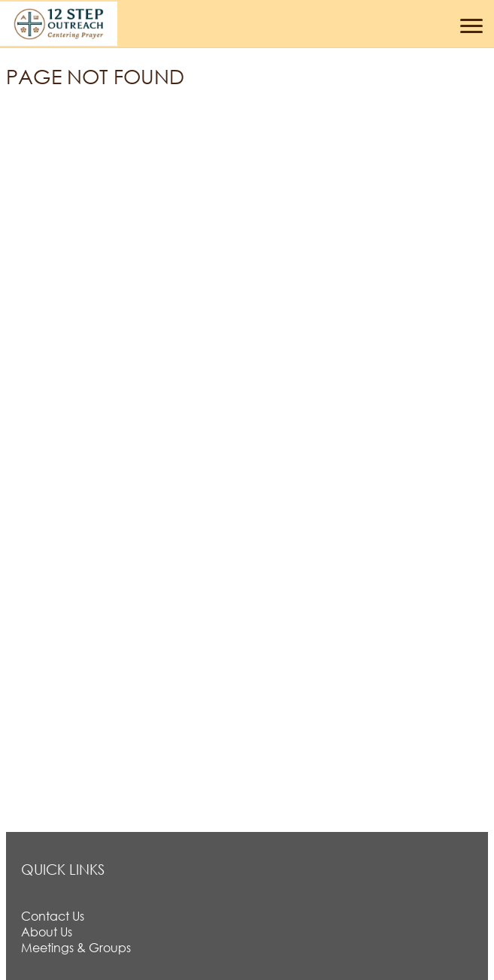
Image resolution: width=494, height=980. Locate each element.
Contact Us (53, 916)
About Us (47, 932)
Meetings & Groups (76, 947)
